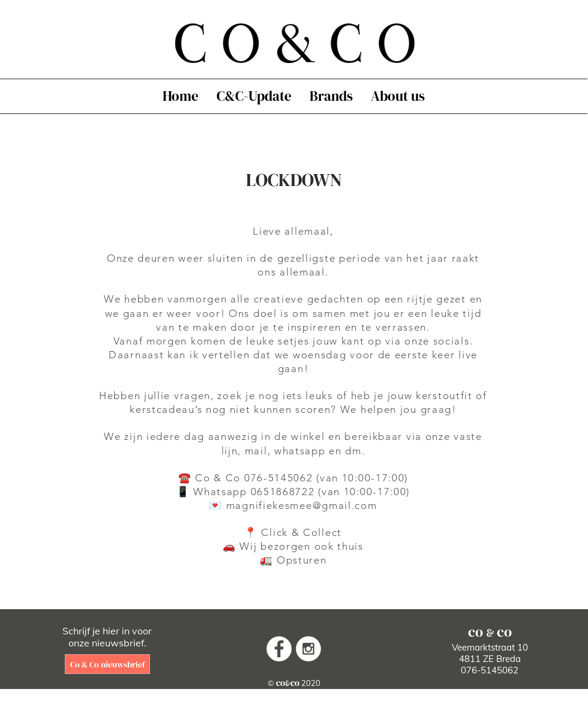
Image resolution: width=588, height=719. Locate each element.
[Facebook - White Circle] (279, 649)
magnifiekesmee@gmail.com (302, 505)
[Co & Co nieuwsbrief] (107, 664)
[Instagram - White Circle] (308, 649)
